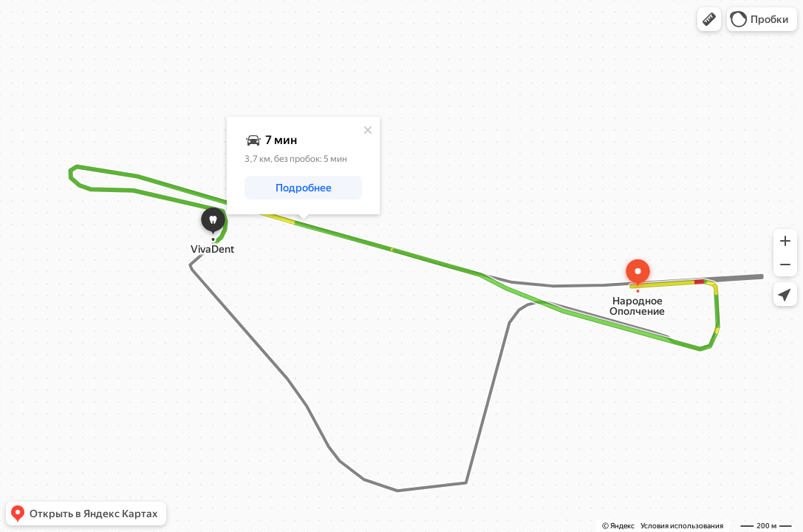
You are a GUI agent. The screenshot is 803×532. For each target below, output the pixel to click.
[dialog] (303, 166)
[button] (709, 19)
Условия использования (682, 526)
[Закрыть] (368, 130)
